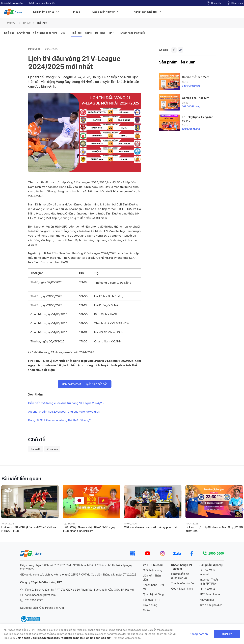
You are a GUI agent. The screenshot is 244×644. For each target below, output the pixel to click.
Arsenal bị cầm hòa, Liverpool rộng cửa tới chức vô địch (64, 412)
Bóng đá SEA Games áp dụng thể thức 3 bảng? (59, 420)
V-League (52, 449)
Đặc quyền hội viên (106, 12)
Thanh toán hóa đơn (183, 583)
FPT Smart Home (210, 594)
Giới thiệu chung (153, 570)
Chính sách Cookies (28, 638)
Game (88, 33)
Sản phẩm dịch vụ (46, 12)
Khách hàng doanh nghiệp (42, 3)
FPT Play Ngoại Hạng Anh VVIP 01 (198, 119)
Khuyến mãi (207, 600)
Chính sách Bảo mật (99, 638)
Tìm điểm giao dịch (211, 605)
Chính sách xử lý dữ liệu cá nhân (62, 638)
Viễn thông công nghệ (45, 33)
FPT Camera (207, 589)
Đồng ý (227, 634)
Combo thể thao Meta (196, 77)
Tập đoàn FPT (151, 600)
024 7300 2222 (34, 600)
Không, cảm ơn (199, 634)
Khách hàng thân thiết (133, 33)
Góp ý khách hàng (182, 589)
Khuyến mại (23, 33)
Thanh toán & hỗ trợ (147, 12)
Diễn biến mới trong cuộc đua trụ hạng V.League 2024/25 (66, 403)
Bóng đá (35, 449)
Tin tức (76, 12)
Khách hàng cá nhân (12, 3)
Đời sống (100, 33)
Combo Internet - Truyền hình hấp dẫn (85, 384)
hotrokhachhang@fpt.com (40, 595)
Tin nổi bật (8, 33)
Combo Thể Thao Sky (195, 98)
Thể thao (42, 23)
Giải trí (64, 33)
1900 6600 (216, 553)
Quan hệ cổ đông (153, 594)
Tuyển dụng (150, 605)
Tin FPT (113, 33)
